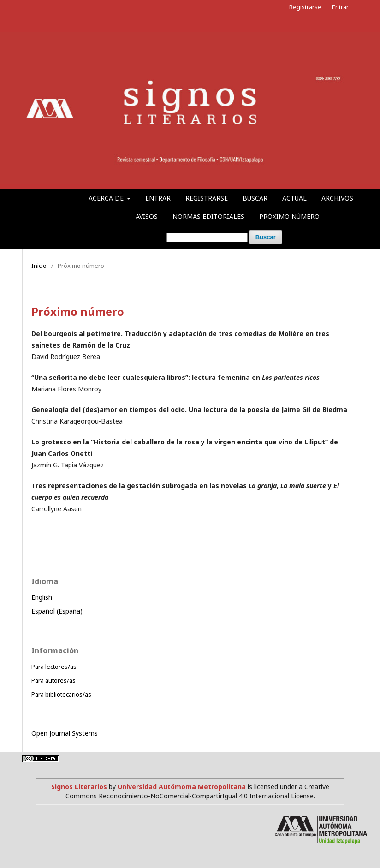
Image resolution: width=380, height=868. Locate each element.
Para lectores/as (54, 667)
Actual (294, 198)
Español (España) (57, 611)
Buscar (255, 198)
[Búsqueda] (207, 238)
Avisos (147, 216)
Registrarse (207, 198)
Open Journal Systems (65, 733)
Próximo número (289, 216)
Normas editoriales (208, 216)
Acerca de (107, 198)
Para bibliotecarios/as (61, 694)
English (42, 597)
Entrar (158, 198)
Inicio (39, 266)
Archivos (337, 198)
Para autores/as (53, 680)
